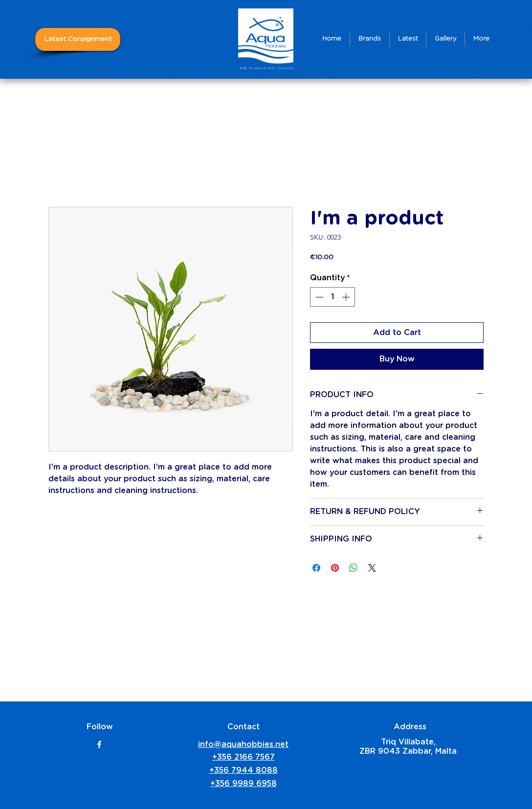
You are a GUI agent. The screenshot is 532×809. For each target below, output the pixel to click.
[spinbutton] (332, 297)
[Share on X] (372, 568)
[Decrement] (318, 297)
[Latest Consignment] (78, 39)
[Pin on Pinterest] (335, 568)
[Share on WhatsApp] (354, 568)
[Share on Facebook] (316, 568)
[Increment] (347, 297)
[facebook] (99, 744)
